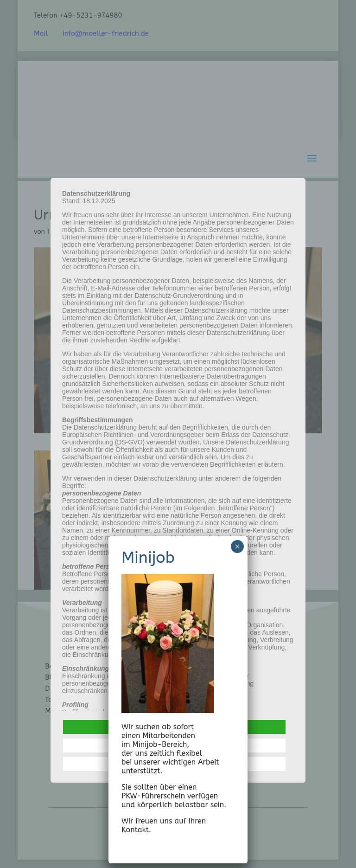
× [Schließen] (237, 547)
